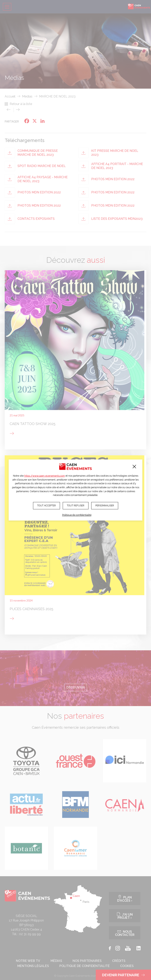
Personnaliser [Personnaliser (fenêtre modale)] (105, 505)
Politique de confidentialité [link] (77, 515)
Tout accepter (46, 505)
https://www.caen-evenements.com (45, 476)
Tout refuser (76, 505)
